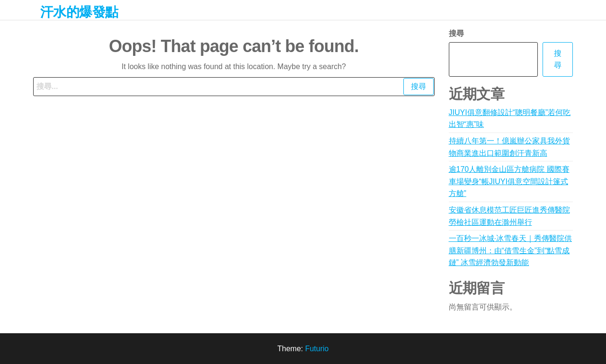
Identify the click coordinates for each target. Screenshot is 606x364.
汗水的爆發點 (79, 12)
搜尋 (456, 33)
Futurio (317, 349)
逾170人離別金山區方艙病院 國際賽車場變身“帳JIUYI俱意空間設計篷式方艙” (509, 181)
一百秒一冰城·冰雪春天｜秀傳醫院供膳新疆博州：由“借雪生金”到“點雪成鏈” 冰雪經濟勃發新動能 (510, 250)
